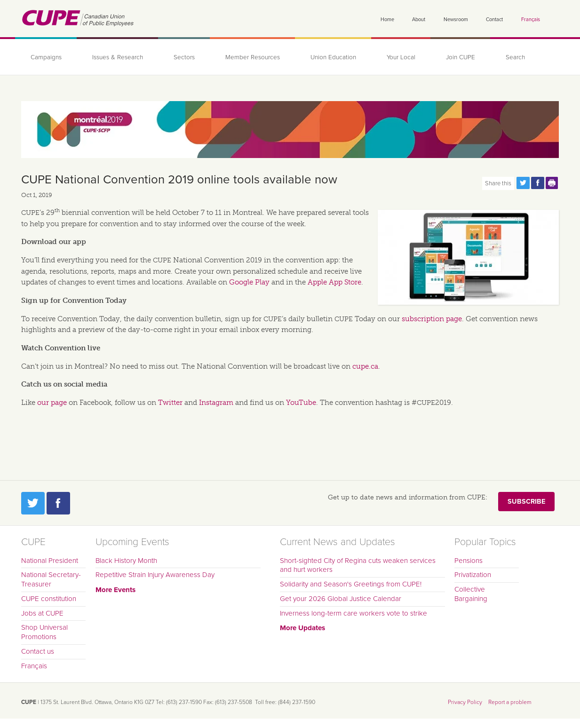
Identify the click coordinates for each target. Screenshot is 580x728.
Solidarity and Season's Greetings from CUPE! (351, 584)
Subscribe (526, 502)
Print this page (552, 183)
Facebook (58, 503)
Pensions (469, 561)
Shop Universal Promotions (44, 632)
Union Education (333, 57)
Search (515, 57)
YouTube (301, 403)
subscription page (432, 319)
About (419, 20)
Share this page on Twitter (523, 183)
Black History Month (126, 561)
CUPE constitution (49, 599)
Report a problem (510, 702)
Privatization (473, 575)
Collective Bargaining (471, 594)
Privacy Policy (465, 702)
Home (387, 20)
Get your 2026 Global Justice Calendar (341, 599)
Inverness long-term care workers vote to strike (354, 613)
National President (50, 561)
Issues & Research (118, 57)
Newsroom (456, 20)
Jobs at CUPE (42, 613)
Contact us (38, 651)
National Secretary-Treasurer (51, 579)
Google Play (249, 282)
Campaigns (46, 57)
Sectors (184, 57)
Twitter (170, 403)
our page (52, 403)
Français (531, 20)
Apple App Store (334, 282)
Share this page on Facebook (538, 183)
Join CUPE (461, 57)
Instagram (216, 403)
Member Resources (253, 57)
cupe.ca (365, 366)
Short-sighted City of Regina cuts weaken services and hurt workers (358, 565)
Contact (494, 20)
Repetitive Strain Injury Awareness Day (155, 575)
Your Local (401, 57)
